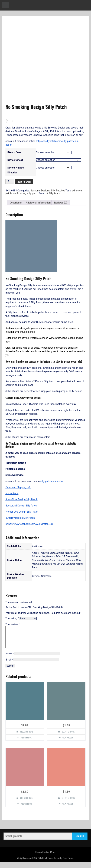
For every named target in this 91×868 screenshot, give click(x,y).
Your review (13, 626)
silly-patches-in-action (52, 483)
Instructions (12, 495)
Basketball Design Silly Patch (21, 507)
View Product (27, 743)
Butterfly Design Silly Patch (20, 519)
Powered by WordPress (45, 858)
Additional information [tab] (38, 204)
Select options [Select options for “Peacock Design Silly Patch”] (68, 737)
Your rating (12, 620)
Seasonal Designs (40, 192)
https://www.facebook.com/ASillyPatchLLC (29, 526)
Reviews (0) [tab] (61, 204)
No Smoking (19, 195)
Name (10, 659)
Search (80, 842)
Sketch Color (14, 154)
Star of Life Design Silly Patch (22, 501)
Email (9, 665)
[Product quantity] (10, 183)
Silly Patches (58, 192)
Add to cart (24, 183)
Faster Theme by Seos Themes (61, 864)
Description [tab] (16, 204)
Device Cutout (15, 161)
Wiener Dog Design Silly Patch (22, 513)
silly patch (33, 195)
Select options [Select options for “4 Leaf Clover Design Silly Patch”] (27, 737)
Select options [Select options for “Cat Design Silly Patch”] (27, 804)
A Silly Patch (53, 195)
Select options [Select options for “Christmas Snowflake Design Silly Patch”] (68, 804)
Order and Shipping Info (18, 489)
